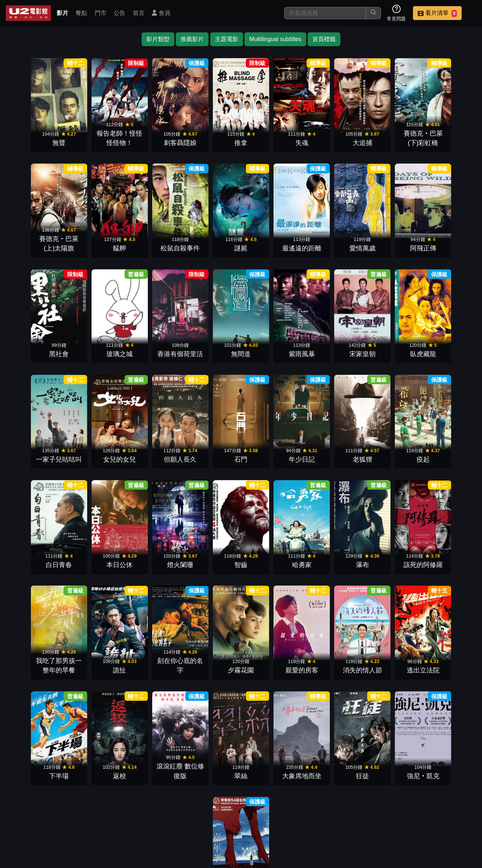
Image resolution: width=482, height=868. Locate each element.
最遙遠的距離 (212, 242)
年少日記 (94, 447)
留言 (139, 13)
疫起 (212, 447)
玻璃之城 (447, 242)
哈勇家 (35, 550)
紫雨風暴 (153, 345)
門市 (101, 13)
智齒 (447, 447)
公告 (120, 13)
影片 (62, 13)
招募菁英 (387, 816)
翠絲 (329, 652)
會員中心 (458, 816)
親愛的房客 (447, 550)
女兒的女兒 (388, 345)
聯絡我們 (351, 816)
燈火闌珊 (388, 447)
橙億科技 (253, 858)
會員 (161, 13)
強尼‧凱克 (212, 754)
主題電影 (227, 39)
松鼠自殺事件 (94, 242)
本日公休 (329, 447)
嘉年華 (270, 754)
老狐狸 (153, 447)
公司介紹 (422, 816)
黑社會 (388, 242)
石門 (35, 447)
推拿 (212, 140)
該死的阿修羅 (153, 550)
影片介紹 (209, 816)
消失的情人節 (35, 652)
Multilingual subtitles (275, 39)
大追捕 (329, 140)
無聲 (35, 140)
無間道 (94, 345)
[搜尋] (325, 13)
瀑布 (94, 550)
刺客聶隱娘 (153, 140)
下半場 (153, 652)
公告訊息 (316, 816)
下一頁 (241, 782)
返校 (212, 652)
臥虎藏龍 (270, 345)
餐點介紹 (244, 816)
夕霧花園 (388, 550)
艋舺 (35, 242)
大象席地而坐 (388, 652)
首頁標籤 (324, 39)
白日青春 (270, 447)
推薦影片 (192, 39)
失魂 (270, 140)
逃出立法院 (94, 652)
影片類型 (158, 39)
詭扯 (270, 550)
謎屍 (153, 242)
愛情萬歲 (270, 242)
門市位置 (280, 816)
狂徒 (447, 652)
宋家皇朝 (212, 345)
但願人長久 (447, 345)
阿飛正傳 (329, 242)
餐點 (81, 13)
